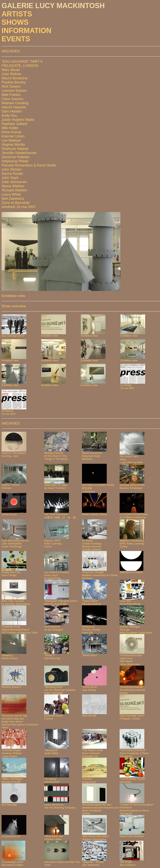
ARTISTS (17, 14)
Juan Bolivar (11, 74)
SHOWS (15, 22)
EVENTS (16, 39)
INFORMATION (26, 31)
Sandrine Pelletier (16, 157)
